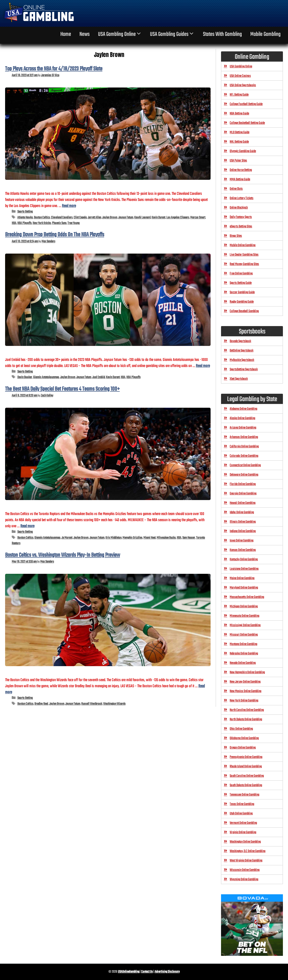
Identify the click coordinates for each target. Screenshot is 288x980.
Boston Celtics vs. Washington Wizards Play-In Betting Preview (63, 555)
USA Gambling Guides (172, 34)
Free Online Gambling (241, 274)
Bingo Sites (236, 236)
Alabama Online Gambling (243, 409)
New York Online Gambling (244, 701)
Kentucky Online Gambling (244, 559)
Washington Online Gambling (245, 842)
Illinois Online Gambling (243, 522)
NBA (14, 223)
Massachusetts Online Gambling (247, 597)
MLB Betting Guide (239, 132)
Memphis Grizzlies (132, 538)
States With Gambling (222, 34)
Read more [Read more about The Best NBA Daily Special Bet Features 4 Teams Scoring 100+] (27, 526)
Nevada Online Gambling (243, 663)
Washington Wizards (114, 704)
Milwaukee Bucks (166, 538)
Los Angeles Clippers (178, 218)
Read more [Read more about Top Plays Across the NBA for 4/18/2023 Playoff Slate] (69, 206)
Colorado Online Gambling (244, 456)
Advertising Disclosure (167, 972)
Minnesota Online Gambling (244, 616)
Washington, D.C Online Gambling (248, 851)
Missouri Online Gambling (244, 635)
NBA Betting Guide (239, 114)
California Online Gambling (244, 447)
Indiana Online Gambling (243, 531)
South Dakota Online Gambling (246, 785)
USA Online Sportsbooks (243, 85)
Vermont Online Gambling (243, 823)
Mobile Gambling (265, 34)
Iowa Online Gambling (242, 541)
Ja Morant (67, 538)
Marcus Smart (198, 218)
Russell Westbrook (92, 704)
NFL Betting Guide (239, 95)
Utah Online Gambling (241, 814)
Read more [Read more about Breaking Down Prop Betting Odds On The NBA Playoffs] (203, 366)
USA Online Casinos (240, 76)
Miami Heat (149, 538)
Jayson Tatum (126, 218)
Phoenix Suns (59, 223)
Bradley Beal (41, 704)
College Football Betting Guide (246, 104)
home (66, 34)
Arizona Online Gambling (243, 428)
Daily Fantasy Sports (241, 217)
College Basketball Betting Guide (247, 123)
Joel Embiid (99, 377)
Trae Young (73, 223)
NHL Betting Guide (239, 142)
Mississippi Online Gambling (245, 625)
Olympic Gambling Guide (243, 151)
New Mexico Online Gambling (245, 691)
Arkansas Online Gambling (244, 437)
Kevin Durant (158, 218)
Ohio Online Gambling (241, 729)
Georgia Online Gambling (243, 494)
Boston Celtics (42, 218)
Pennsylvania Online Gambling (246, 757)
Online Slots (236, 189)
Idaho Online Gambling (242, 512)
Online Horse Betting (241, 170)
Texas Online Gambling (242, 804)
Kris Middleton (113, 538)
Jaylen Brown (110, 218)
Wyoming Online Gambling (244, 879)
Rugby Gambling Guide (242, 302)
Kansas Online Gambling (243, 550)
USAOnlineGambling (129, 972)
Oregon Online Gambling (243, 748)
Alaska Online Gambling (242, 418)
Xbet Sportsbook (239, 379)
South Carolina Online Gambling (247, 776)
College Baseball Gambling (244, 311)
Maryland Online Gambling (244, 588)
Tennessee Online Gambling (244, 795)
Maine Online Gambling (242, 578)
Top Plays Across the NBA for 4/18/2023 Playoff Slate (54, 69)
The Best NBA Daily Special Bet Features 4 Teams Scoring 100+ (62, 389)
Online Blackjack (239, 208)
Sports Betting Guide (241, 283)
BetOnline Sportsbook (242, 351)
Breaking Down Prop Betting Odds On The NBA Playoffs (55, 235)
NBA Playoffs (24, 223)
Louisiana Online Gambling (244, 569)
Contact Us (147, 972)
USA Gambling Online (120, 34)
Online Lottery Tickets (242, 198)
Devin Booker (25, 377)
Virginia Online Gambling (243, 832)
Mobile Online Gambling (243, 245)
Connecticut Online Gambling (245, 465)
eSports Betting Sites (241, 226)
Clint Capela (80, 218)
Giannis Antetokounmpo (46, 377)
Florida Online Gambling (243, 484)
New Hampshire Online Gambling (247, 672)
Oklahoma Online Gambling (244, 738)
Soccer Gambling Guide (242, 292)
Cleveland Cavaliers (62, 218)
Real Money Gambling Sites (244, 264)
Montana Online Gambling (243, 644)
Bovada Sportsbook (240, 341)
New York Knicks (42, 223)
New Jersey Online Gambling (245, 682)
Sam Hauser (189, 538)
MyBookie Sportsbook (242, 360)
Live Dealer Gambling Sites (244, 255)
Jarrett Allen (94, 218)
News (85, 34)
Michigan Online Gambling (244, 606)
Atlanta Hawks (25, 218)
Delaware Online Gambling (244, 475)
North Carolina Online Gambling (247, 710)
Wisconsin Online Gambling (245, 870)
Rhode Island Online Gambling (246, 766)
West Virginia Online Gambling (246, 861)
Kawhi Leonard (142, 218)
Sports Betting (25, 212)
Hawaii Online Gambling (243, 503)
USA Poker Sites (238, 161)
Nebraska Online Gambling (244, 654)
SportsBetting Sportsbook (244, 369)
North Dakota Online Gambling (246, 719)
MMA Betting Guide (240, 179)
